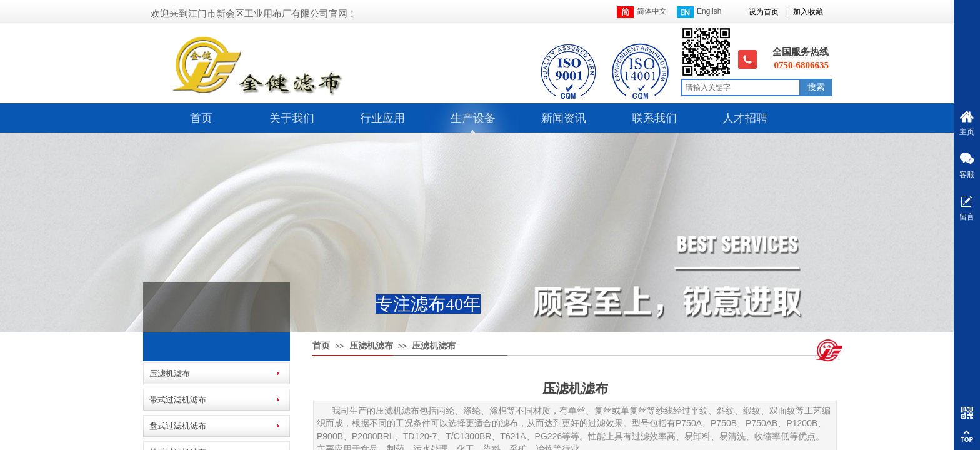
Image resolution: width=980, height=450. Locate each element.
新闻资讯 (564, 118)
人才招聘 (745, 118)
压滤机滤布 (371, 346)
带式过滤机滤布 (178, 400)
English (699, 12)
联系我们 (654, 118)
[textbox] (741, 87)
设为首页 (764, 12)
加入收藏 (808, 12)
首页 (201, 118)
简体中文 (642, 12)
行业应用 (382, 118)
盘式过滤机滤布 (178, 426)
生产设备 (473, 118)
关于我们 (292, 118)
